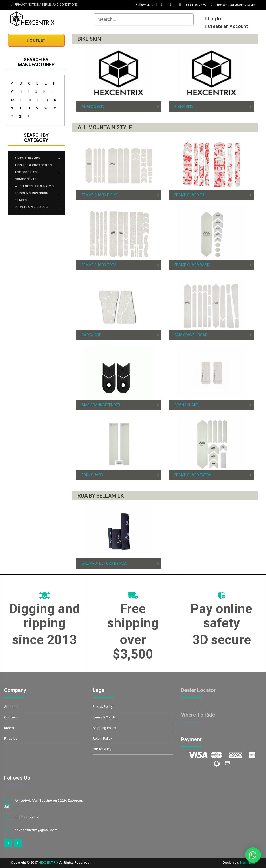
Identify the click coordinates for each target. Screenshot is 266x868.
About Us (11, 707)
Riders (9, 728)
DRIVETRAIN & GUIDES (34, 219)
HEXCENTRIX (48, 862)
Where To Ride (198, 715)
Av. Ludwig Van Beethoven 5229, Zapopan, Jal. (42, 803)
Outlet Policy (102, 749)
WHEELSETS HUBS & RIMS (33, 193)
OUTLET (36, 40)
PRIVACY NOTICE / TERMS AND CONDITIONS (44, 5)
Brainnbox (247, 862)
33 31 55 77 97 (184, 5)
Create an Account (227, 26)
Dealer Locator (198, 690)
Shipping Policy (104, 728)
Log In (213, 19)
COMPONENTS (28, 182)
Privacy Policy (103, 707)
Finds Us (11, 738)
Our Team (11, 717)
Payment (197, 739)
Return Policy (102, 738)
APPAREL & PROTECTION (37, 167)
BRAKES (22, 211)
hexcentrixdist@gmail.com (228, 5)
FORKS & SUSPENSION (35, 203)
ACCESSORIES (27, 174)
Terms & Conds (104, 717)
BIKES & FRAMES (29, 159)
